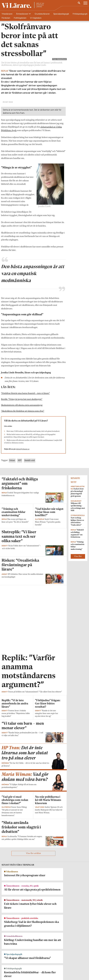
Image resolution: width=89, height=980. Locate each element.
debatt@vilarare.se (23, 488)
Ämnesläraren (22, 14)
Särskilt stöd (30, 499)
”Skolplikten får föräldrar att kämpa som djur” (23, 450)
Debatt (12, 499)
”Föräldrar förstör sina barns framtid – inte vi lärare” (25, 432)
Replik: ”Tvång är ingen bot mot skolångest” (22, 438)
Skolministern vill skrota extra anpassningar (22, 444)
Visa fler (78, 595)
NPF (20, 499)
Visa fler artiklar (33, 875)
